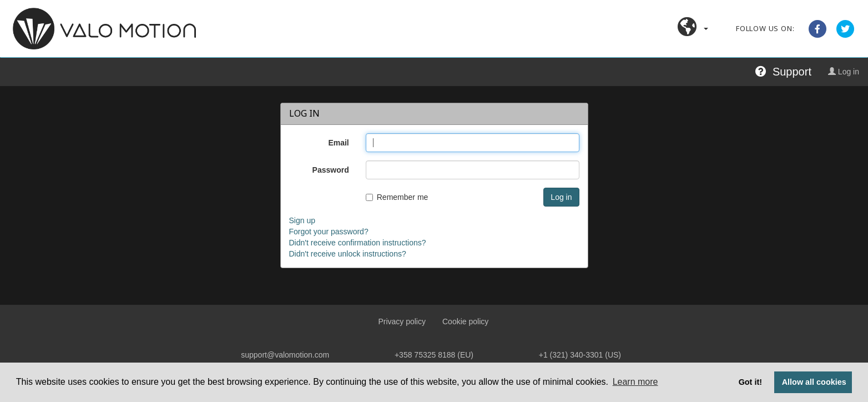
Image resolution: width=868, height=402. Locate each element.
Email (338, 143)
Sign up (302, 220)
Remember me (397, 197)
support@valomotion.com (285, 355)
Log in (844, 72)
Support (783, 72)
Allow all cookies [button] (814, 382)
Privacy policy (402, 321)
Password (331, 170)
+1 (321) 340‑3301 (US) (580, 355)
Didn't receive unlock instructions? (348, 254)
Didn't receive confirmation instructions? (358, 243)
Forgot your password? (329, 232)
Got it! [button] (750, 382)
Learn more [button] (635, 382)
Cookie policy (465, 321)
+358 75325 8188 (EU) (434, 355)
